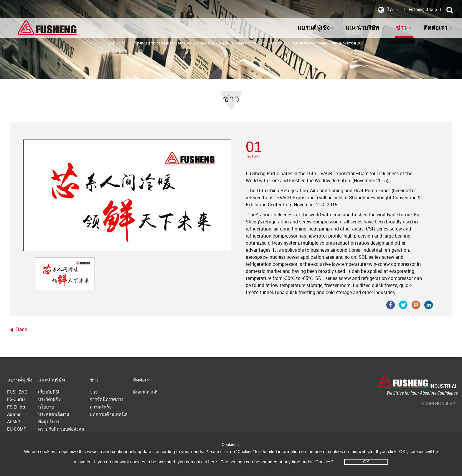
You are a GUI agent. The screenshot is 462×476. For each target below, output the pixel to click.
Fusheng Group (423, 9)
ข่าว (404, 28)
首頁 (111, 43)
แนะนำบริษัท (365, 28)
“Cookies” (246, 452)
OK (366, 462)
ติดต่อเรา (438, 28)
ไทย (388, 10)
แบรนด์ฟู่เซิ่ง (316, 28)
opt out (201, 462)
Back (22, 329)
